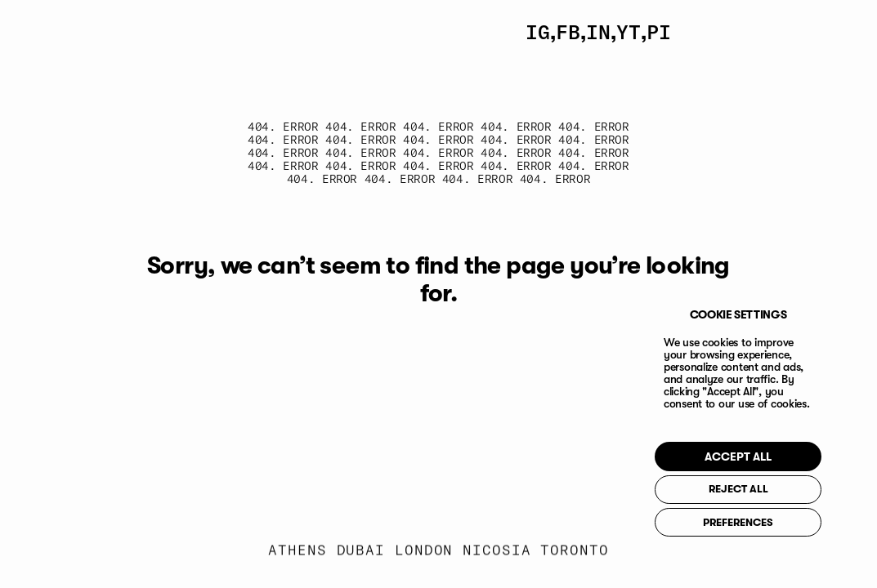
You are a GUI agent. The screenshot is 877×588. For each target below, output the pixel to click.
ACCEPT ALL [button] (738, 457)
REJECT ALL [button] (738, 490)
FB (568, 32)
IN (598, 32)
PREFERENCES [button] (738, 523)
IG (538, 32)
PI (659, 32)
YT (629, 32)
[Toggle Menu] (793, 32)
